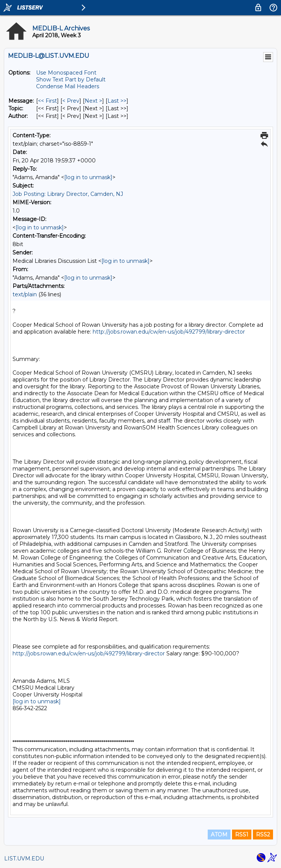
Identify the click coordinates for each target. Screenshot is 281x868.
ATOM (219, 835)
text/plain (25, 294)
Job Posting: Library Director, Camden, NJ (68, 194)
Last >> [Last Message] (117, 101)
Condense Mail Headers (68, 86)
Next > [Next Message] (93, 101)
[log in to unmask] (88, 177)
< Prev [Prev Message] (71, 101)
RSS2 (263, 835)
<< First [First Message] (47, 101)
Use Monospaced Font (66, 73)
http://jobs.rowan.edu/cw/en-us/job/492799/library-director (169, 332)
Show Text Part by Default (71, 79)
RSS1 (242, 835)
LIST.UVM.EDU (24, 858)
